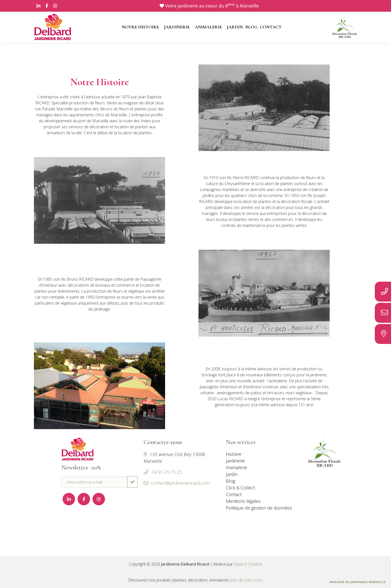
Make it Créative (248, 564)
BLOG (251, 27)
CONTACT (271, 27)
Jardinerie (235, 461)
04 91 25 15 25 (166, 472)
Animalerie (237, 467)
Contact (234, 494)
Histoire (234, 454)
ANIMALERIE (208, 27)
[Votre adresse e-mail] (94, 482)
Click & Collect (240, 488)
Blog (231, 481)
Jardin (232, 474)
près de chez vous (246, 580)
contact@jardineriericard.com (177, 483)
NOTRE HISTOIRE (141, 27)
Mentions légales (243, 501)
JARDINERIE (177, 27)
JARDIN (235, 27)
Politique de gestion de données (259, 508)
